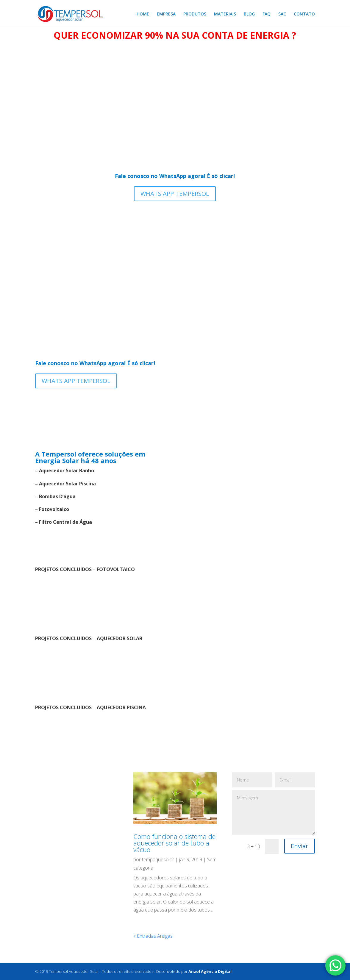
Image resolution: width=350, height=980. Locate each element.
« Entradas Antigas (153, 936)
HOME (143, 14)
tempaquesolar (158, 859)
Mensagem (274, 812)
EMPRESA (166, 14)
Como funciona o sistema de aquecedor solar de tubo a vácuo (174, 843)
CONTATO (304, 14)
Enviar (300, 846)
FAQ (267, 14)
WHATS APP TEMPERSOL (175, 194)
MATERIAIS (225, 14)
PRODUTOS (195, 14)
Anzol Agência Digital (210, 971)
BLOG (249, 14)
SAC (282, 14)
